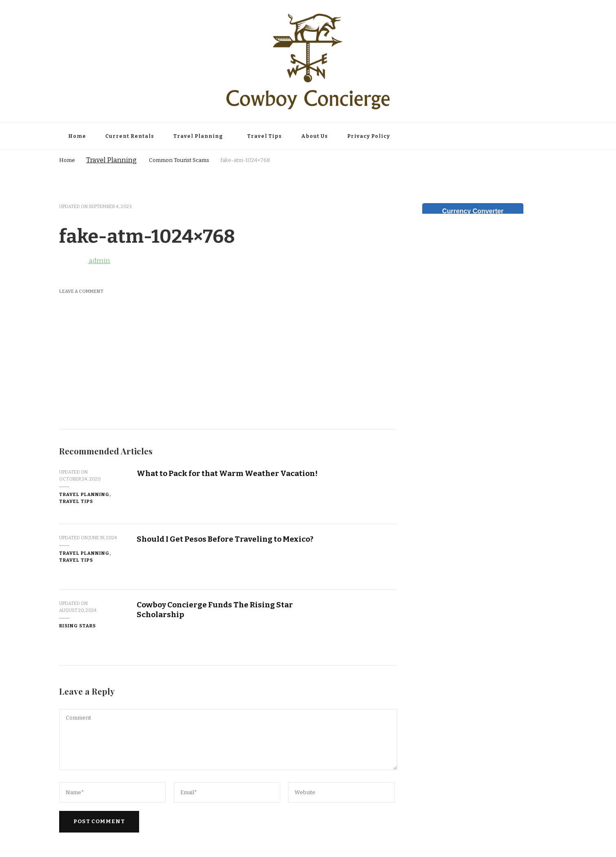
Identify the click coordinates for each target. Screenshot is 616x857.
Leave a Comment (81, 291)
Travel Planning (198, 136)
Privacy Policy (369, 136)
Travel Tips (265, 136)
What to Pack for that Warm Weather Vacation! (227, 473)
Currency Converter (473, 211)
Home (77, 136)
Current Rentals (130, 136)
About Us (315, 136)
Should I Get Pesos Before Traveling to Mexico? (225, 539)
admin (85, 261)
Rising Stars (78, 626)
